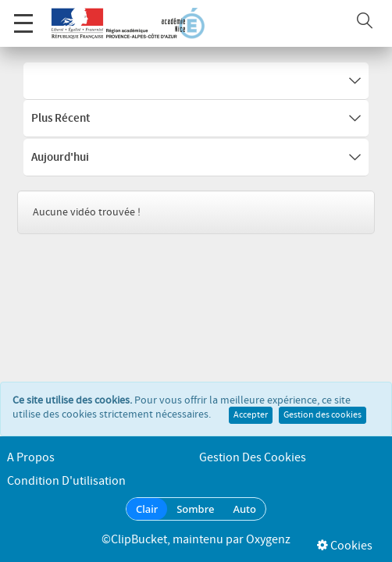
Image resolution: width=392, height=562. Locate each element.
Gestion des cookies (323, 398)
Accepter (251, 398)
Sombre (195, 509)
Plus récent (196, 119)
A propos (31, 458)
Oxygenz (268, 540)
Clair (147, 509)
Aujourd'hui (196, 158)
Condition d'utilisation (66, 481)
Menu (23, 15)
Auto (244, 509)
